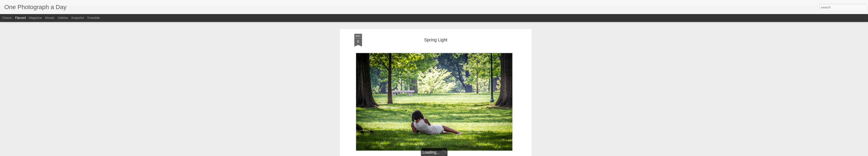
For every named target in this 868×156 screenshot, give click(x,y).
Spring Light (464, 69)
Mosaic (50, 18)
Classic (7, 18)
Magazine (35, 18)
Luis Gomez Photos (368, 57)
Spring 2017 (446, 69)
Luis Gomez (453, 63)
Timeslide (93, 18)
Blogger (448, 154)
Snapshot (78, 18)
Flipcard (20, 18)
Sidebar (63, 18)
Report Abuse (460, 154)
